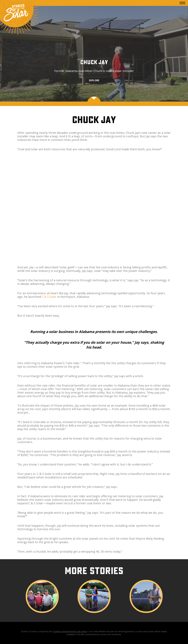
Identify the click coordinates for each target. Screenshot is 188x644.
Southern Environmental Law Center (70, 631)
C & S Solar (49, 297)
